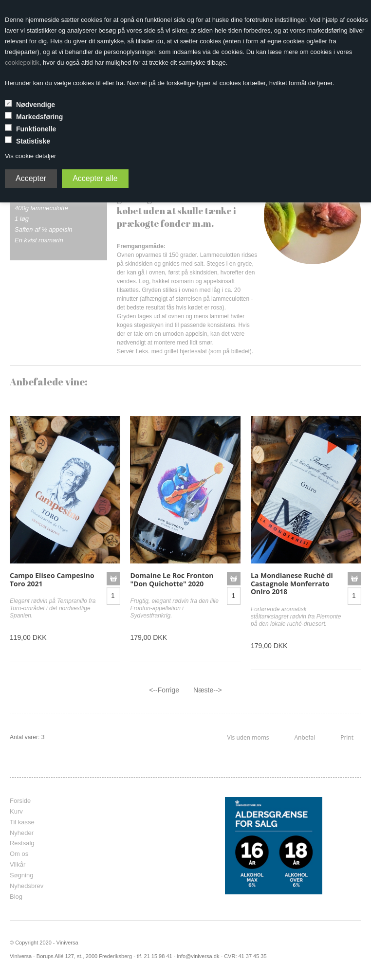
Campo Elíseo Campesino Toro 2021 (52, 580)
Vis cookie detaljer (30, 156)
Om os (19, 854)
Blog (16, 897)
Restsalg (22, 843)
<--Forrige (164, 690)
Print (347, 737)
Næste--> (208, 690)
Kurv (16, 811)
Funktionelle (36, 129)
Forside (20, 801)
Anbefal (305, 737)
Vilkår (18, 864)
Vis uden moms (248, 737)
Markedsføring (39, 117)
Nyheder (22, 833)
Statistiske (33, 141)
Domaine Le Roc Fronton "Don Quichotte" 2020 (172, 580)
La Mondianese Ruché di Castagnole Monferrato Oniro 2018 (292, 584)
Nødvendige (36, 105)
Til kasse (22, 822)
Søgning (21, 875)
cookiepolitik (22, 63)
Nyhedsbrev (27, 886)
